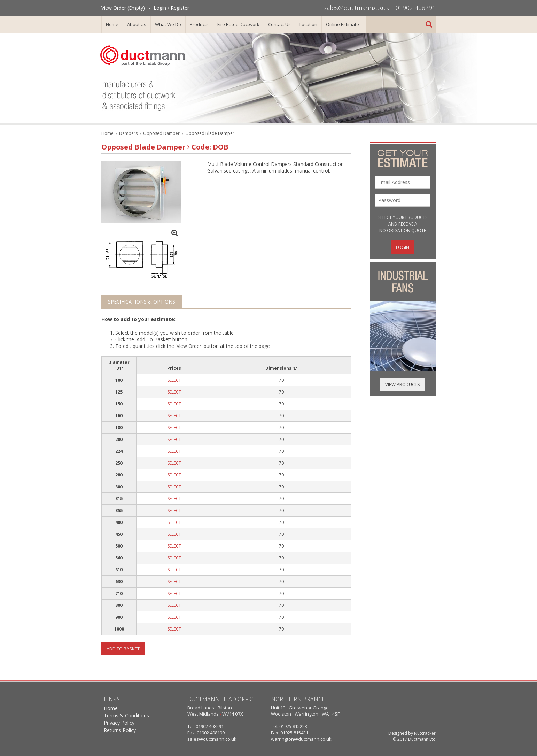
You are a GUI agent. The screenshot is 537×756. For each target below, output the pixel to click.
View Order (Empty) (123, 8)
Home (112, 24)
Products (199, 24)
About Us (137, 24)
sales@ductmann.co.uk (356, 8)
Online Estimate (343, 24)
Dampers (128, 133)
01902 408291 (416, 8)
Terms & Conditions (126, 715)
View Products (403, 384)
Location (308, 24)
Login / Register (171, 8)
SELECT (174, 380)
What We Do (168, 24)
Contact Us (279, 24)
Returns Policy (120, 730)
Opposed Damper (161, 133)
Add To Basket (123, 649)
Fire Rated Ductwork (238, 24)
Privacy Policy (119, 723)
